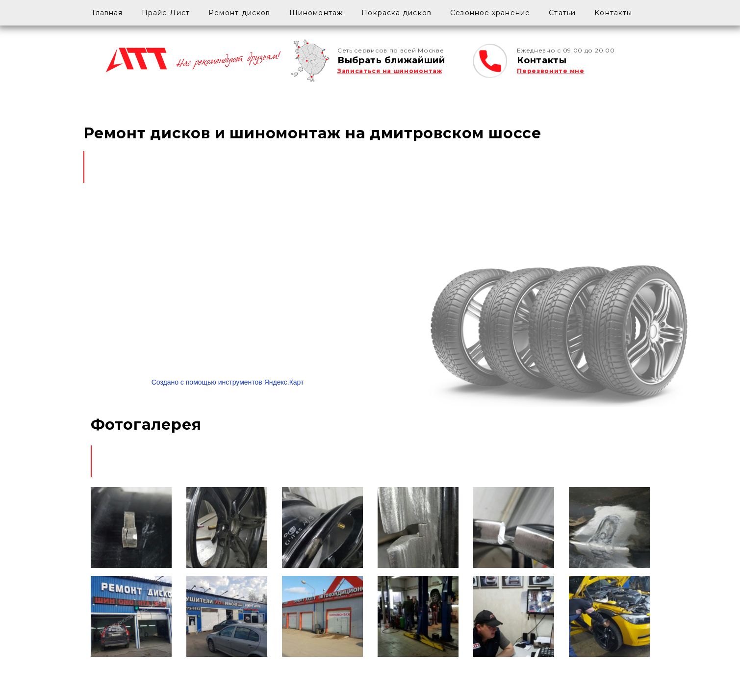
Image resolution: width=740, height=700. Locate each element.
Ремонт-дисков (239, 13)
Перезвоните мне (551, 71)
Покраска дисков (396, 13)
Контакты (613, 13)
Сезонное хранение (490, 13)
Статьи (562, 13)
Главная (108, 13)
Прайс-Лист (166, 13)
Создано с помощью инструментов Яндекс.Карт (228, 382)
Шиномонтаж (316, 13)
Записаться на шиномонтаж (390, 71)
